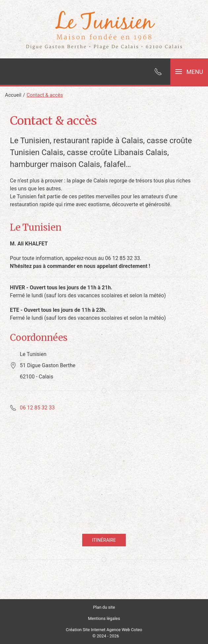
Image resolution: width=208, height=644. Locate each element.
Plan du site (104, 607)
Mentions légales (104, 618)
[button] (189, 72)
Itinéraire (104, 540)
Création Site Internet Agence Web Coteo (104, 630)
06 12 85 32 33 (37, 408)
